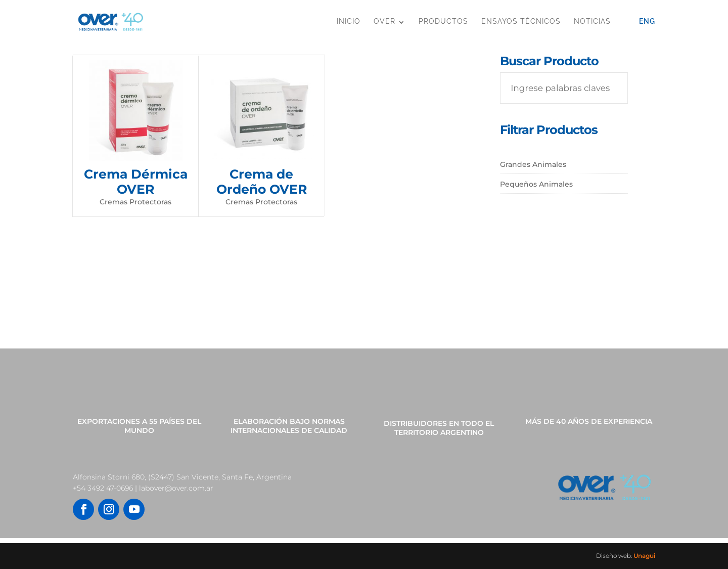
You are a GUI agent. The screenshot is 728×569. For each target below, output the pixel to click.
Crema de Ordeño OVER (262, 182)
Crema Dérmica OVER (136, 182)
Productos (443, 21)
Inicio (349, 21)
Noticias (592, 21)
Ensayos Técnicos (521, 21)
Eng (647, 21)
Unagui (644, 556)
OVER (384, 21)
